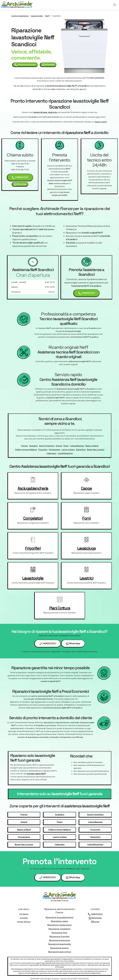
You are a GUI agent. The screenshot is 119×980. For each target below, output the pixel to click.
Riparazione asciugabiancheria (59, 917)
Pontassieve (55, 450)
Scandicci (33, 446)
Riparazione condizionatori (59, 925)
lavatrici (86, 578)
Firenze (24, 446)
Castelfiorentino (65, 453)
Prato (66, 446)
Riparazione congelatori (59, 929)
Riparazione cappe (59, 921)
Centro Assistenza (20, 16)
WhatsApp (48, 65)
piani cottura (60, 608)
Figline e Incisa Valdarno (26, 450)
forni (86, 518)
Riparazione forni (59, 933)
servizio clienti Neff (36, 774)
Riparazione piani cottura (59, 952)
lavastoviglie (37, 16)
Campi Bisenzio (77, 446)
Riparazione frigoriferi (59, 936)
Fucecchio (43, 450)
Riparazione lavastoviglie (59, 944)
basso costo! (101, 122)
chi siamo (24, 914)
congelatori (33, 518)
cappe (86, 488)
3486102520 (20, 177)
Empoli (59, 446)
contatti (24, 918)
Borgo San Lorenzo (96, 450)
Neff (47, 16)
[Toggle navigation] (115, 5)
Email (95, 922)
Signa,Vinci (81, 450)
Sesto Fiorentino (47, 446)
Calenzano (51, 453)
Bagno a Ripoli (92, 446)
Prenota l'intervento (25, 65)
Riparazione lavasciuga (59, 940)
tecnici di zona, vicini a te (45, 112)
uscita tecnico (24, 922)
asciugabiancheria (33, 488)
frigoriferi (33, 548)
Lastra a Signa (68, 450)
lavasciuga (86, 548)
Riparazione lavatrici (59, 948)
